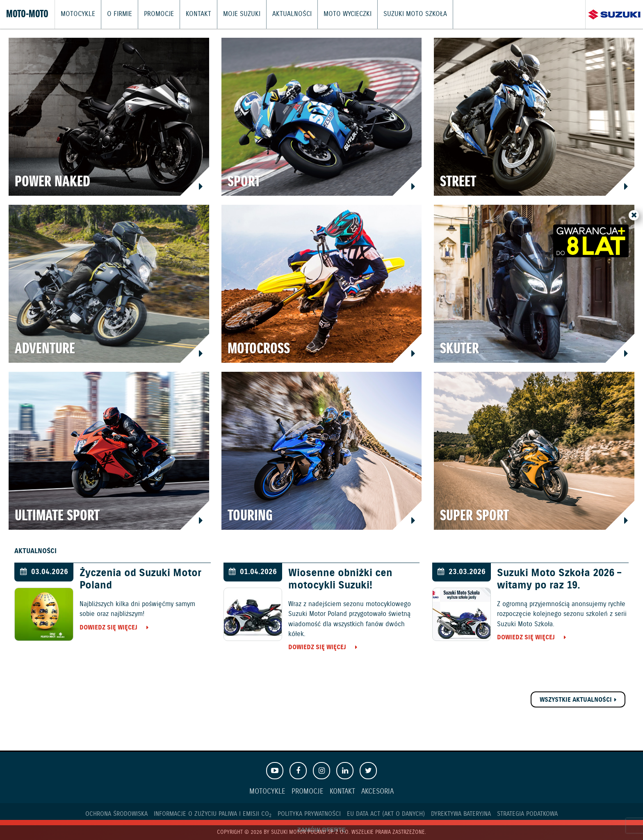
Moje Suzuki (232, 14)
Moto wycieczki (332, 14)
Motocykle (77, 14)
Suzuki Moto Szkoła (395, 14)
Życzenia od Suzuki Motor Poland (140, 579)
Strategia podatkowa (527, 814)
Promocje (154, 14)
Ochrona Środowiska (116, 814)
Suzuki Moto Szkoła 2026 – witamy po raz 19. (559, 579)
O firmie (116, 14)
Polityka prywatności (309, 814)
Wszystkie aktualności (576, 700)
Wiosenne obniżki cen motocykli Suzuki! (340, 579)
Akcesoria (377, 792)
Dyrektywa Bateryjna (461, 814)
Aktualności (279, 14)
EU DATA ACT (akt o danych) (386, 814)
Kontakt (191, 14)
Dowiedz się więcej (108, 628)
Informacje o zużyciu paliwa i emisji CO (213, 814)
